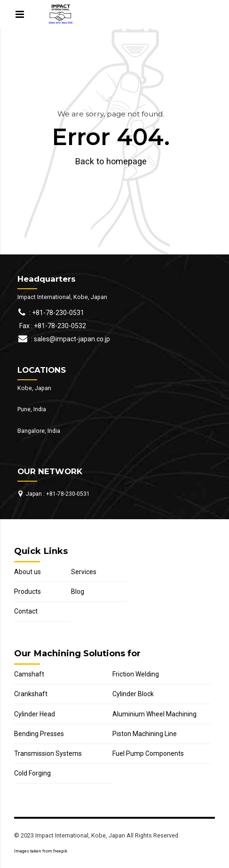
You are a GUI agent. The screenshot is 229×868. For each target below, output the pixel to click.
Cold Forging (32, 773)
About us (28, 572)
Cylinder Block (133, 694)
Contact (26, 611)
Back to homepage (111, 161)
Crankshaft (31, 694)
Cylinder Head (35, 714)
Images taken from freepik (41, 851)
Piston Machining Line (145, 734)
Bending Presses (39, 734)
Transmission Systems (48, 753)
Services (84, 572)
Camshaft (29, 674)
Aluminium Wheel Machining (154, 714)
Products (28, 591)
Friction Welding (136, 674)
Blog (78, 591)
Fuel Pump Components (148, 753)
